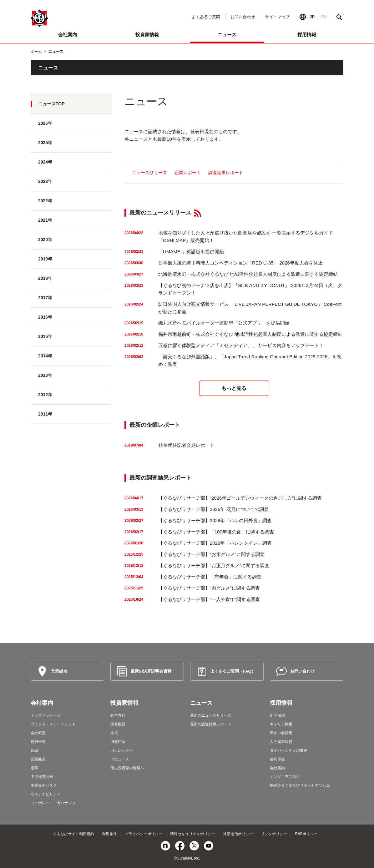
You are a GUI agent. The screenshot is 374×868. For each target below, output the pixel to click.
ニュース (201, 703)
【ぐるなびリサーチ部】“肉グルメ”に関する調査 (209, 588)
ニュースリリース (149, 173)
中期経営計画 (42, 777)
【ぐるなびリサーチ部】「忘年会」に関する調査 (210, 577)
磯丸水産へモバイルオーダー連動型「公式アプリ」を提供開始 (224, 323)
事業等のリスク (44, 785)
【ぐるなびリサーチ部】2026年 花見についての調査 (213, 509)
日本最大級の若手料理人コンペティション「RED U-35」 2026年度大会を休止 (240, 263)
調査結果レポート (226, 173)
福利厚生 (277, 759)
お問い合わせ (243, 17)
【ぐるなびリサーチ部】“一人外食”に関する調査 (209, 599)
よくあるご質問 (206, 17)
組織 (34, 750)
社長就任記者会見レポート (186, 445)
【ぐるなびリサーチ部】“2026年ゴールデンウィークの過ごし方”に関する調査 (240, 498)
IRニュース (120, 759)
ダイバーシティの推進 (289, 750)
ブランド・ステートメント (53, 724)
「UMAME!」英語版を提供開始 (191, 252)
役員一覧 (38, 742)
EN (324, 17)
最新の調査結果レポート (211, 724)
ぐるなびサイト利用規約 (73, 834)
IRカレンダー (122, 750)
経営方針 (118, 715)
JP (312, 17)
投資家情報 (124, 703)
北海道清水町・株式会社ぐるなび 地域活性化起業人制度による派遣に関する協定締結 (248, 274)
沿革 (34, 768)
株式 (114, 733)
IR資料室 (118, 742)
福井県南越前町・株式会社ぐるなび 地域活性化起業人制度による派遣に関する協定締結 (250, 334)
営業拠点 (38, 759)
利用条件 (109, 834)
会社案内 (42, 703)
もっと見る (234, 388)
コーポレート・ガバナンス (53, 803)
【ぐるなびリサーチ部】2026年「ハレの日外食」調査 (215, 520)
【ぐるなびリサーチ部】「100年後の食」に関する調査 (216, 532)
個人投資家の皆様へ (127, 768)
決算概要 (118, 724)
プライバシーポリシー (144, 834)
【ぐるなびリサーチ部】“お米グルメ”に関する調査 (211, 554)
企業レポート (188, 173)
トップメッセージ (46, 715)
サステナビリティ (46, 794)
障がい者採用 (281, 733)
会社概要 (38, 733)
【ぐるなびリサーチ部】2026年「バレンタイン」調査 (215, 543)
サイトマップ (277, 17)
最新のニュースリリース (211, 715)
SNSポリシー (306, 834)
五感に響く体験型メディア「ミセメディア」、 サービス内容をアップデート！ (241, 345)
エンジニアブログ (285, 777)
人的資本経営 (281, 742)
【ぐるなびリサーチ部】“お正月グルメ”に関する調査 (214, 565)
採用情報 (281, 703)
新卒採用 (277, 715)
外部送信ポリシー (238, 834)
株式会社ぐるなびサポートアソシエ (300, 785)
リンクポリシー (274, 834)
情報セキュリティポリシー (193, 834)
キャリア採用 (281, 724)
